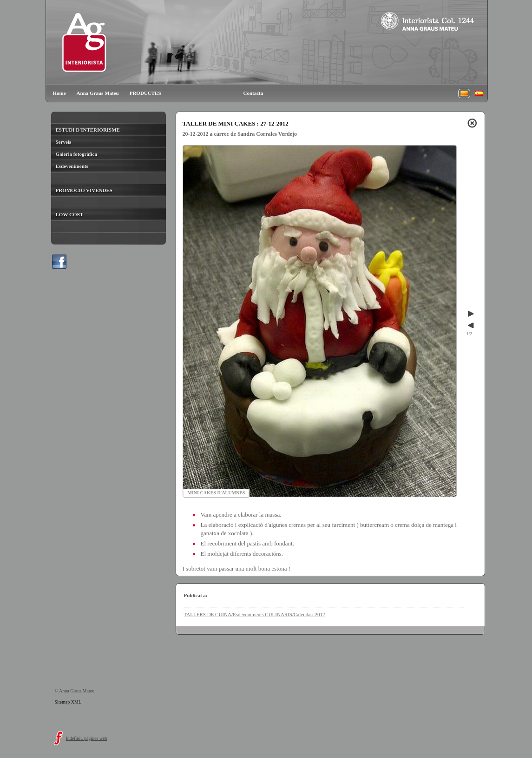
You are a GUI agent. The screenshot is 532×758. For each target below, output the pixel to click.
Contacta (253, 93)
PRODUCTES (145, 93)
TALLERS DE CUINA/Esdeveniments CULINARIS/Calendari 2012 (255, 614)
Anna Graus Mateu (98, 93)
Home (59, 93)
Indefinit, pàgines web (87, 738)
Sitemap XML (68, 702)
